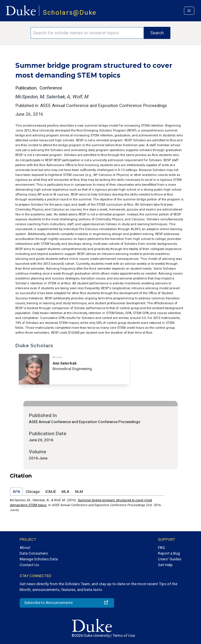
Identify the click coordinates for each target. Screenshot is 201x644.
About (25, 548)
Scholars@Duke (70, 13)
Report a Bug (169, 553)
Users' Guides (170, 559)
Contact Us (29, 565)
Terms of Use (124, 635)
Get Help (165, 565)
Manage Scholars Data (39, 559)
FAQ (161, 548)
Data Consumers (34, 553)
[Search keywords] (87, 33)
